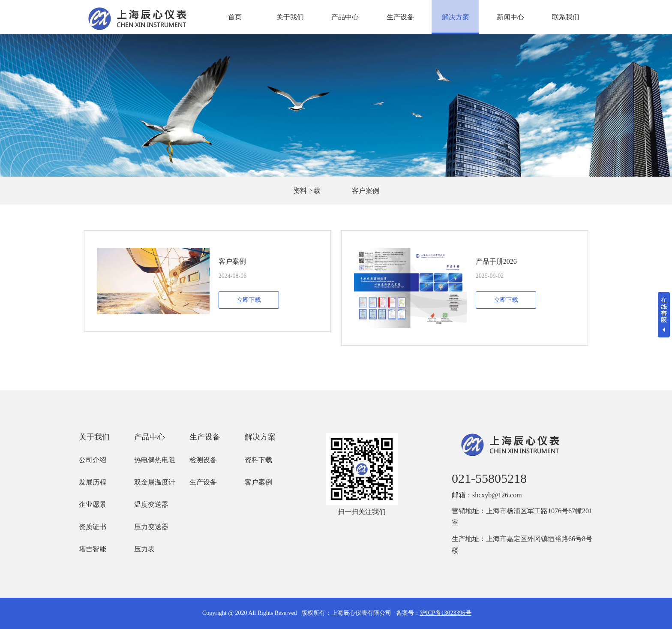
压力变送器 (151, 527)
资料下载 (307, 191)
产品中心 (345, 17)
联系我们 (566, 17)
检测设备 (203, 460)
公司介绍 (93, 460)
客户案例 (366, 191)
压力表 (144, 549)
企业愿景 (93, 504)
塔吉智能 (93, 549)
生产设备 (400, 17)
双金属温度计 (155, 482)
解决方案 (456, 17)
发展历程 (93, 482)
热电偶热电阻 (155, 460)
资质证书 (93, 527)
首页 (235, 17)
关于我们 (290, 17)
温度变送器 (151, 504)
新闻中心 (510, 17)
